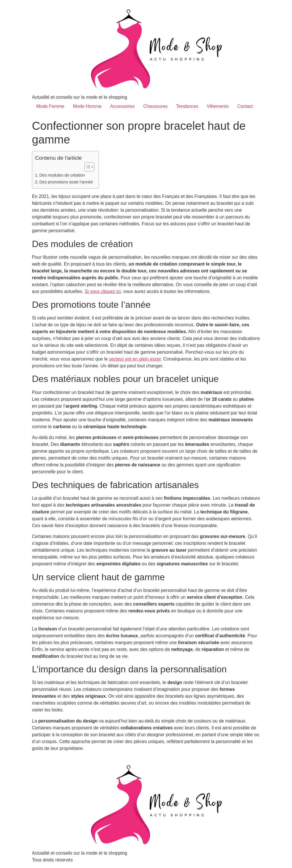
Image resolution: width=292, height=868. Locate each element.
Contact (245, 106)
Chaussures (155, 106)
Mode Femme (50, 106)
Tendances (187, 106)
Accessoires (122, 106)
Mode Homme (87, 106)
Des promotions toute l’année (66, 182)
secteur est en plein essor (135, 359)
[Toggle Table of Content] (87, 167)
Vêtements (218, 106)
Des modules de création (62, 175)
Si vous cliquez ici (103, 291)
